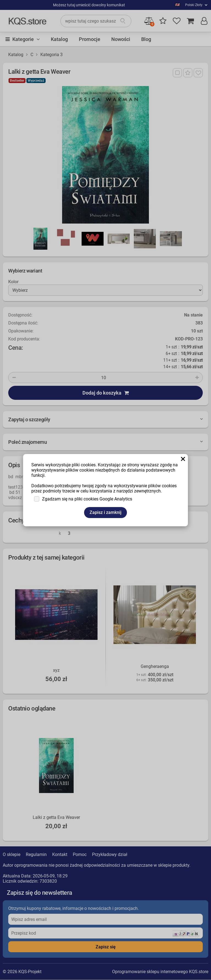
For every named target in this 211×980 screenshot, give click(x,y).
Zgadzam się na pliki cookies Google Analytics (87, 499)
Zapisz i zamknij (105, 512)
